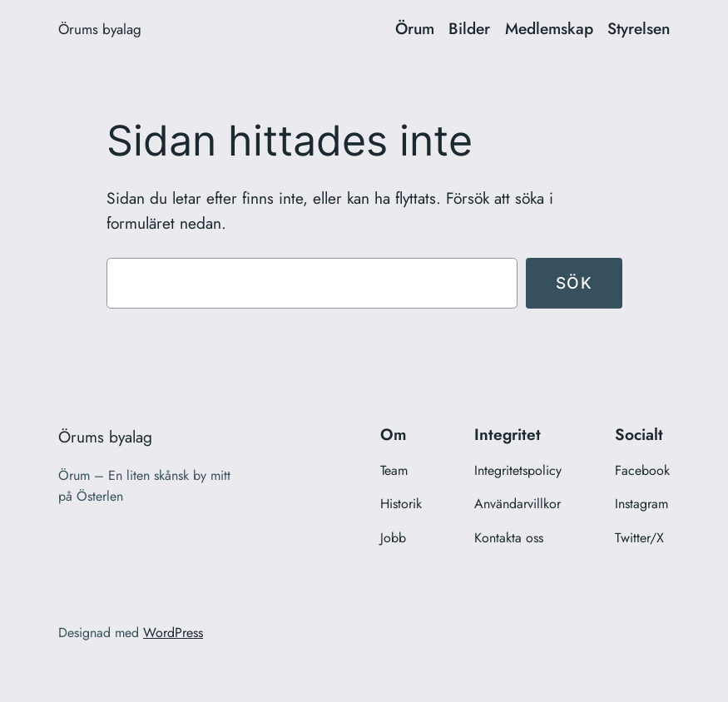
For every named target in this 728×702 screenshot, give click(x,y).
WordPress (173, 633)
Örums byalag (100, 29)
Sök (574, 283)
